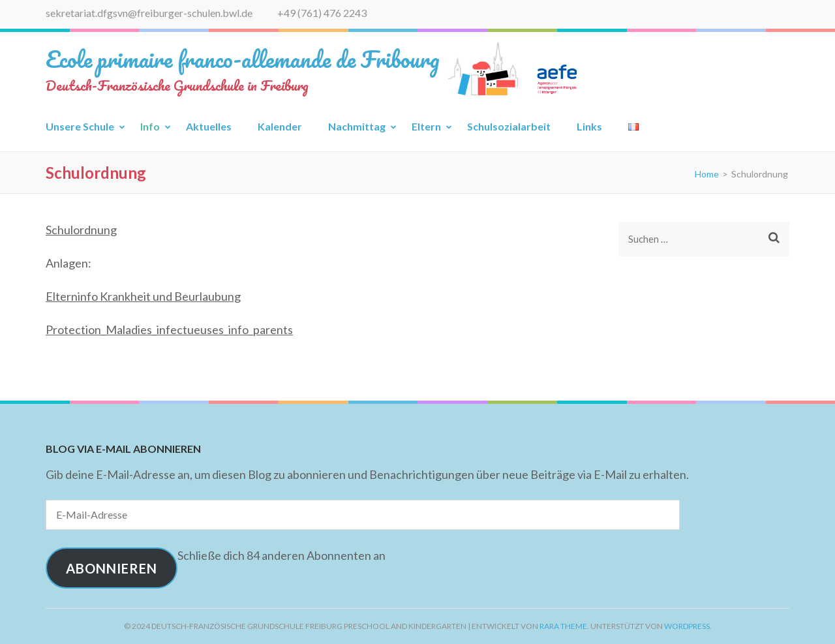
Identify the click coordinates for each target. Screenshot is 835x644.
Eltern (426, 126)
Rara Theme (563, 626)
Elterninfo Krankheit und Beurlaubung (143, 296)
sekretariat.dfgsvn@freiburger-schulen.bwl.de (149, 13)
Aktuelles (209, 126)
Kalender (280, 126)
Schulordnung (81, 230)
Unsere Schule (80, 126)
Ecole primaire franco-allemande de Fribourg (243, 59)
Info (150, 126)
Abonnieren (112, 568)
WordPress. (688, 626)
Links (589, 126)
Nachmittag (357, 126)
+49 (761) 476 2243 (322, 13)
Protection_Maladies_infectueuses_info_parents (169, 330)
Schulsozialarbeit (509, 126)
